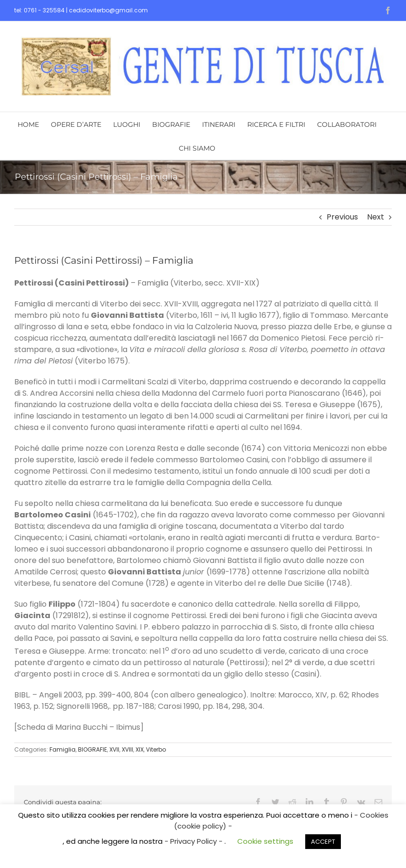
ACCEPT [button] (323, 842)
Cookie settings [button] (265, 841)
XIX (140, 749)
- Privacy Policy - (194, 841)
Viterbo (156, 749)
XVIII (127, 749)
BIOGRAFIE (92, 749)
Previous (342, 217)
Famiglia (63, 749)
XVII (114, 749)
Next (376, 217)
